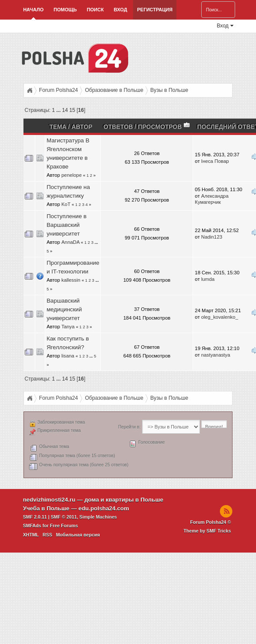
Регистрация (155, 10)
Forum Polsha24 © (211, 522)
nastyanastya (216, 355)
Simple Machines (98, 517)
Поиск (95, 10)
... (59, 110)
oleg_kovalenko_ (220, 317)
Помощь (65, 10)
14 (65, 110)
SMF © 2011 (64, 517)
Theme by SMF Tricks (207, 531)
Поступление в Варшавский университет (66, 225)
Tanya (68, 327)
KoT (66, 204)
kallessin (71, 280)
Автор (82, 127)
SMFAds (32, 526)
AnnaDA (70, 242)
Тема (58, 127)
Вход (121, 10)
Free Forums (64, 526)
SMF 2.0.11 (35, 517)
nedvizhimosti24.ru (49, 500)
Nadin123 (212, 237)
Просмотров (164, 127)
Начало (33, 10)
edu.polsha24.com (104, 508)
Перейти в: (129, 427)
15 (72, 110)
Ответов (118, 127)
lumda (208, 279)
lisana (68, 356)
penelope (71, 175)
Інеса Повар (215, 161)
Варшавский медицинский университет (64, 309)
